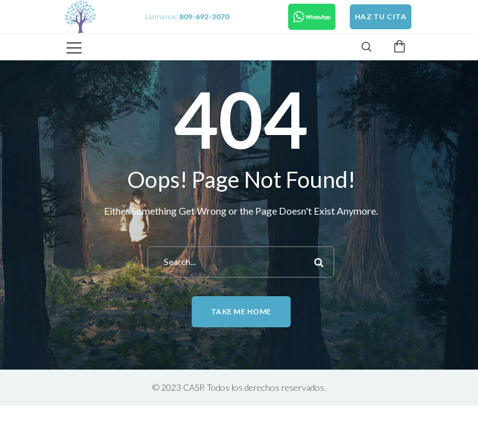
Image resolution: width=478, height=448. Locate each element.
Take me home (241, 311)
